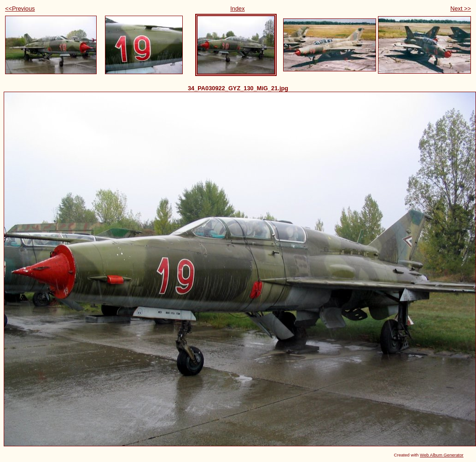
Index (237, 9)
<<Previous (20, 9)
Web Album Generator (442, 455)
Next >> (461, 9)
